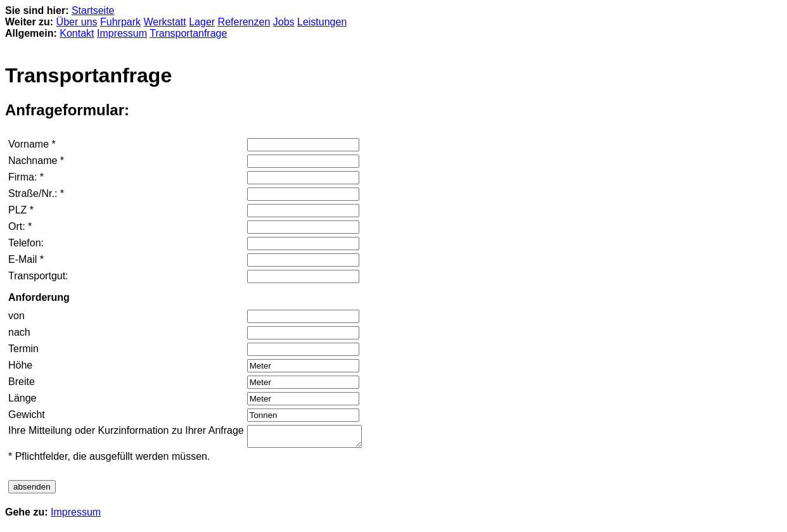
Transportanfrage (188, 33)
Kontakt (77, 33)
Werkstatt (164, 22)
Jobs (284, 22)
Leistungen (322, 22)
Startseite (93, 10)
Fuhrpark (120, 22)
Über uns (77, 22)
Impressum (122, 33)
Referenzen (244, 22)
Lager (202, 22)
